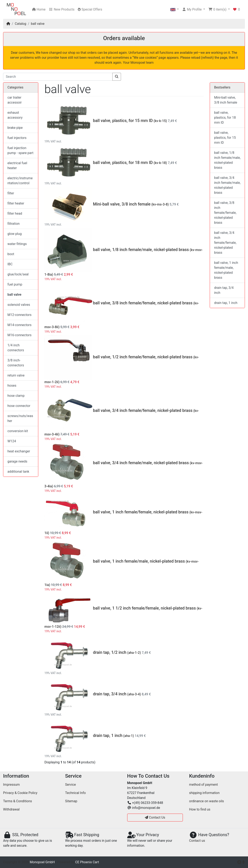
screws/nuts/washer (20, 418)
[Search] (58, 77)
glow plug (15, 234)
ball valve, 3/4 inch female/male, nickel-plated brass (141, 463)
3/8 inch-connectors (16, 363)
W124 (12, 441)
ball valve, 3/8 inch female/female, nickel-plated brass (143, 303)
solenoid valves (19, 305)
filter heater (16, 203)
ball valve (38, 24)
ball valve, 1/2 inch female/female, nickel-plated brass (143, 357)
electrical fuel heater (17, 166)
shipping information (204, 793)
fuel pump (15, 284)
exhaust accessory (15, 115)
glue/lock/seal (18, 274)
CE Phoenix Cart (87, 862)
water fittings (17, 244)
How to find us (200, 809)
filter (11, 193)
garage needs (17, 461)
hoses (12, 386)
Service (71, 785)
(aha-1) (129, 736)
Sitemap (71, 801)
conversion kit (18, 431)
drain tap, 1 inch (108, 735)
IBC (10, 264)
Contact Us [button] (155, 817)
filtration (14, 224)
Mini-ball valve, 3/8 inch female (122, 204)
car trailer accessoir (15, 100)
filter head (15, 213)
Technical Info (75, 793)
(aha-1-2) (134, 653)
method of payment (203, 785)
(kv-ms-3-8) (160, 204)
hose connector (19, 406)
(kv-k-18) (160, 163)
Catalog (21, 24)
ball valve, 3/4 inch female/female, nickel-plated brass (143, 410)
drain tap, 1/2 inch (110, 652)
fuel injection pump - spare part (20, 150)
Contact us (197, 841)
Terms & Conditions (18, 801)
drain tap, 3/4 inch (110, 694)
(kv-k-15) (160, 121)
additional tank (18, 472)
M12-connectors (19, 315)
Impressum (11, 785)
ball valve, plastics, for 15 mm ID (123, 121)
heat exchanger (19, 451)
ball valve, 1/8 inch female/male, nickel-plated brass (141, 250)
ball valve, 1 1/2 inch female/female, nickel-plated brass (144, 608)
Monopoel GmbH (42, 862)
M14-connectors (19, 325)
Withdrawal (11, 809)
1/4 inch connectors (16, 348)
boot (11, 254)
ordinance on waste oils (206, 801)
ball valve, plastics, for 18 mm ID (123, 163)
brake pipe (15, 128)
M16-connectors (19, 335)
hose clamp (16, 396)
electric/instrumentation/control (20, 181)
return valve (16, 375)
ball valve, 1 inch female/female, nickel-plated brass (141, 512)
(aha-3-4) (134, 694)
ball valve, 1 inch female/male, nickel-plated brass (139, 561)
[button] (175, 10)
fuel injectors (17, 138)
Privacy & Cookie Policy (20, 793)
